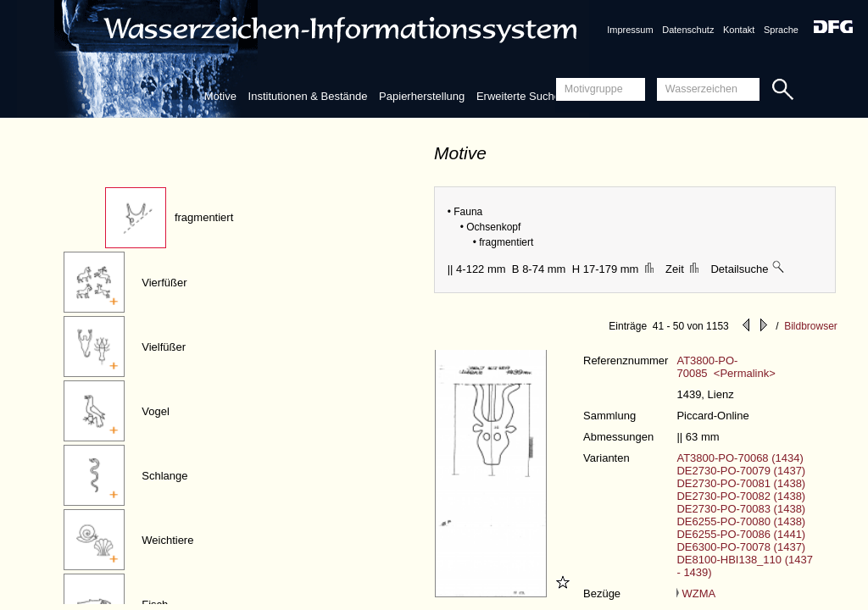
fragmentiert (204, 217)
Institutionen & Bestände (308, 96)
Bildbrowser (811, 326)
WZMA (696, 593)
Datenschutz (688, 30)
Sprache (781, 30)
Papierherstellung (422, 96)
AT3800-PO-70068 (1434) (740, 458)
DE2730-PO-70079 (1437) (741, 471)
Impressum (630, 30)
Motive (220, 96)
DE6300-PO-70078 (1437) (741, 547)
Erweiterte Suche (518, 96)
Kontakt (739, 30)
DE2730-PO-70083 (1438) (741, 509)
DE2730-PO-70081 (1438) (741, 483)
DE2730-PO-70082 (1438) (741, 496)
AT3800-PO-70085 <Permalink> (726, 367)
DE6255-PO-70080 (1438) (741, 521)
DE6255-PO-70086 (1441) (741, 534)
